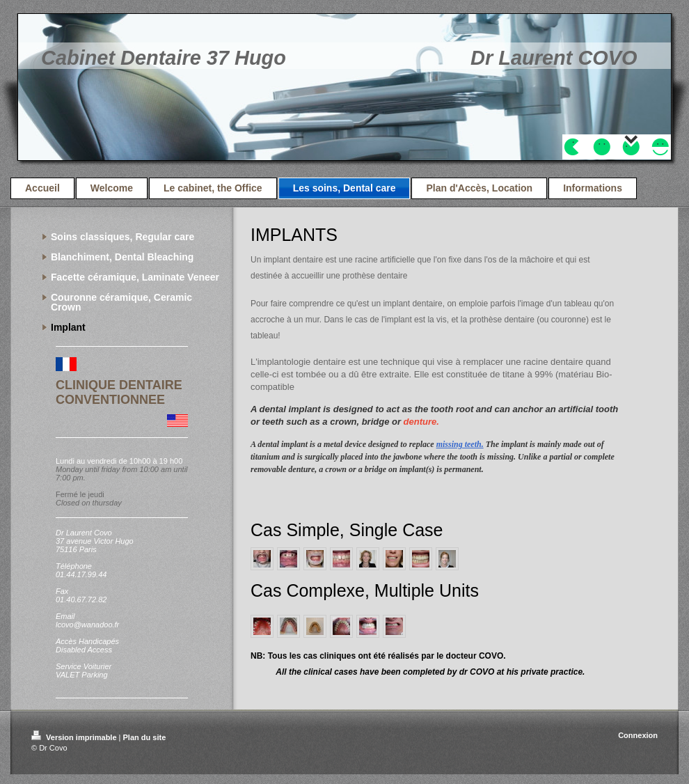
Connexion (638, 735)
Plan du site (145, 737)
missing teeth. (460, 444)
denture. (421, 422)
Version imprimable (75, 737)
